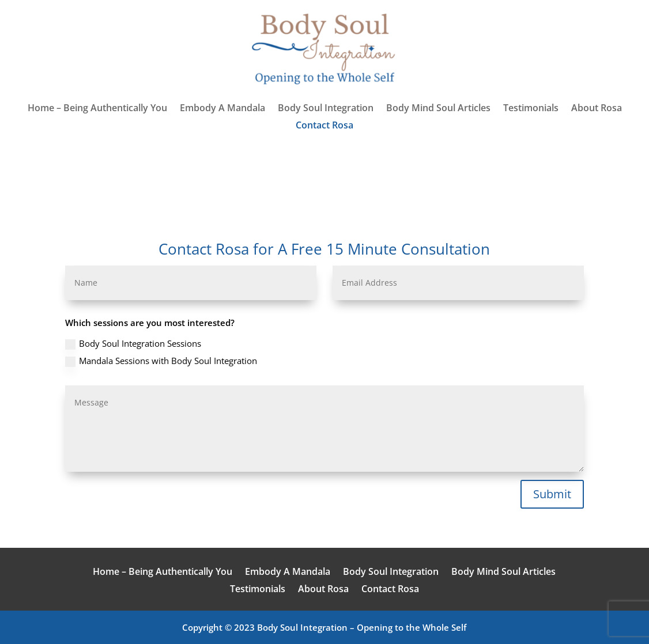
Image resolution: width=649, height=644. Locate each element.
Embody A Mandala (222, 109)
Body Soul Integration (326, 109)
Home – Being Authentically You (97, 109)
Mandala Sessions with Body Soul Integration (161, 361)
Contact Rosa (324, 126)
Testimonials (531, 109)
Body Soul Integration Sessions (133, 344)
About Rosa (597, 109)
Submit (552, 494)
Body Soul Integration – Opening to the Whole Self (362, 627)
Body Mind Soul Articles (438, 109)
